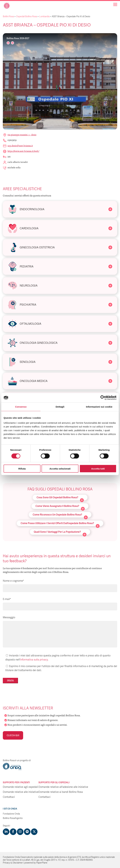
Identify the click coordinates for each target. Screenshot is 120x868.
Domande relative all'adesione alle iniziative (63, 787)
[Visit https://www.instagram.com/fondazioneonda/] (20, 832)
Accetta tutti (98, 468)
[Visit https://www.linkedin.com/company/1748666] (6, 832)
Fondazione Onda (11, 814)
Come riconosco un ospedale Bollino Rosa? (60, 515)
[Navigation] (115, 4)
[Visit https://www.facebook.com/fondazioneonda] (13, 832)
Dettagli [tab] (60, 407)
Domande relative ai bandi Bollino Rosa (61, 792)
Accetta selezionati (60, 468)
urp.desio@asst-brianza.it (20, 145)
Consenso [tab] (21, 407)
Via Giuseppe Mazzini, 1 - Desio (22, 135)
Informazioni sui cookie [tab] (99, 407)
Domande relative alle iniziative (21, 792)
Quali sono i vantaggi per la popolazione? (60, 532)
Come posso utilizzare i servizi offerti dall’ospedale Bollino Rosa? (60, 524)
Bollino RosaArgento (13, 818)
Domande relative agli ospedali (20, 787)
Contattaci (9, 797)
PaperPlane (42, 863)
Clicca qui (13, 735)
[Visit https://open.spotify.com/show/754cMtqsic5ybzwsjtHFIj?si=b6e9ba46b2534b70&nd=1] (27, 832)
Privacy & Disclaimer (13, 863)
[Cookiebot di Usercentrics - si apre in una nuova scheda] (103, 398)
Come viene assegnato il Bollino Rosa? (60, 507)
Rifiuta (22, 468)
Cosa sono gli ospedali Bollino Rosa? (60, 498)
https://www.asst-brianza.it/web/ (23, 151)
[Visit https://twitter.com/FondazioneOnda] (34, 832)
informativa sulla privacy (34, 660)
